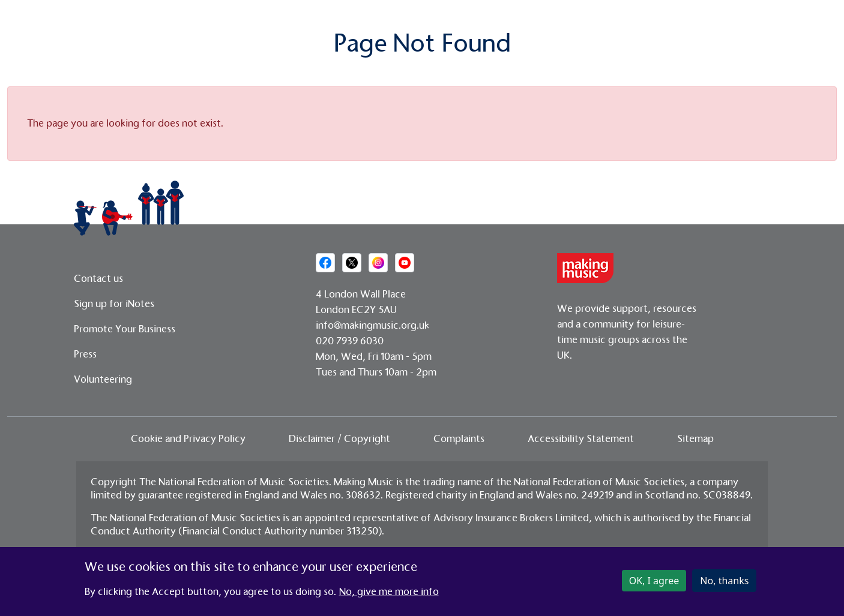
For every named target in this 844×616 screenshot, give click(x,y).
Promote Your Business (125, 329)
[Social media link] (325, 263)
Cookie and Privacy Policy (188, 439)
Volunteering (103, 379)
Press (85, 354)
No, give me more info (389, 594)
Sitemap (695, 439)
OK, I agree (654, 583)
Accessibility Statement (581, 439)
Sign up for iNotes (114, 304)
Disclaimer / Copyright (339, 439)
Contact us (98, 279)
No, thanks (724, 583)
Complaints (459, 439)
